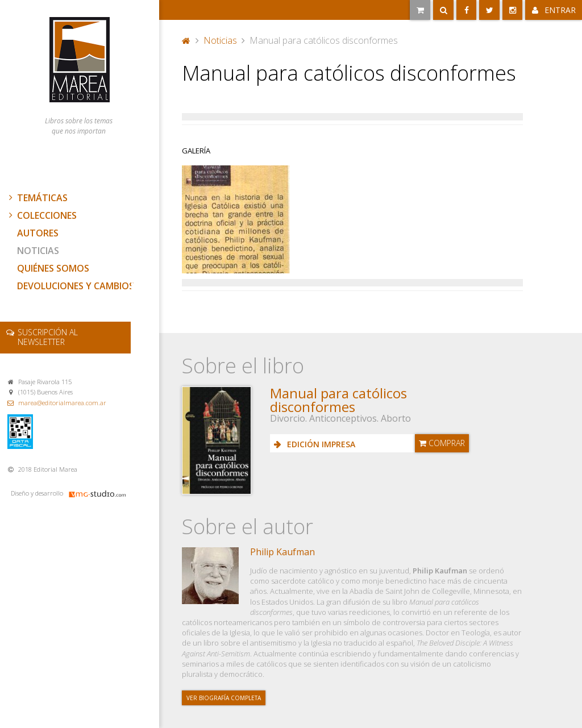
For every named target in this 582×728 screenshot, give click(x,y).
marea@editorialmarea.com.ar (62, 403)
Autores (38, 233)
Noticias (38, 251)
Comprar (442, 443)
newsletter (48, 337)
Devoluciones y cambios (76, 286)
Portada (186, 40)
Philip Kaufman (282, 552)
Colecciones (41, 215)
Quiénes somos (53, 268)
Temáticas (37, 198)
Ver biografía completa (224, 698)
